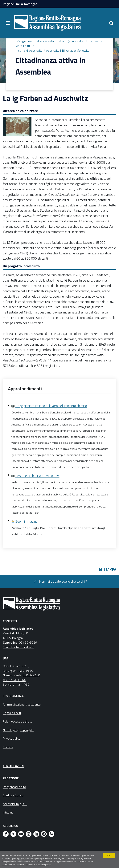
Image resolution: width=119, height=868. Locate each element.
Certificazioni (14, 766)
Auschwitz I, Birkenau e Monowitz (68, 50)
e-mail (17, 684)
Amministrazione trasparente (22, 704)
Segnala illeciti (12, 713)
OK (109, 855)
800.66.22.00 (31, 675)
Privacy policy (45, 865)
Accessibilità (11, 804)
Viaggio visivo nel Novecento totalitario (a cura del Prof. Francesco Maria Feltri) (58, 43)
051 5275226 (28, 642)
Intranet (8, 812)
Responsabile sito (14, 787)
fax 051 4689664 (14, 680)
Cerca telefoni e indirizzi (18, 647)
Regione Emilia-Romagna (20, 4)
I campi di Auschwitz (30, 50)
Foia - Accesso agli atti (18, 721)
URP (6, 658)
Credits (7, 795)
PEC (27, 684)
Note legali (10, 730)
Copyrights (27, 730)
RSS (25, 804)
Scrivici (19, 795)
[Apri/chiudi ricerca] (111, 23)
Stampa (110, 569)
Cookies (8, 747)
